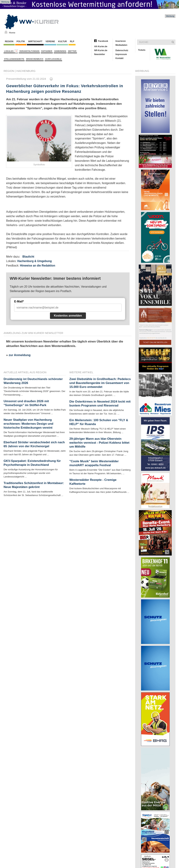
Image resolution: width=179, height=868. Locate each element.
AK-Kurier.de (101, 46)
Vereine (50, 41)
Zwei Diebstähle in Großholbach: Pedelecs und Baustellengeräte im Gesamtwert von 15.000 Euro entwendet (100, 383)
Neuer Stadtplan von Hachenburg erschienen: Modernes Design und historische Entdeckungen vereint (28, 424)
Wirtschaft (35, 41)
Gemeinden (60, 51)
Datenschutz (122, 50)
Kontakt (119, 58)
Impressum (121, 54)
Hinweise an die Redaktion (38, 266)
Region (9, 41)
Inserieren (121, 41)
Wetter (72, 51)
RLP (72, 41)
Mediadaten (121, 45)
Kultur (62, 41)
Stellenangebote (14, 59)
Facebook (103, 41)
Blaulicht (28, 257)
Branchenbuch (35, 59)
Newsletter (100, 54)
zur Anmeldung (20, 355)
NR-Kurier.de (101, 50)
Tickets (142, 50)
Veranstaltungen (29, 51)
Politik (21, 41)
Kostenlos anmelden (68, 316)
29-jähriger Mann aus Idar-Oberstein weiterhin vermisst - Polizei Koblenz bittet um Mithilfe (99, 443)
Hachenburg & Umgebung (35, 261)
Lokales (11, 51)
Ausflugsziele (53, 59)
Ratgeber (47, 51)
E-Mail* (19, 301)
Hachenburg (26, 71)
